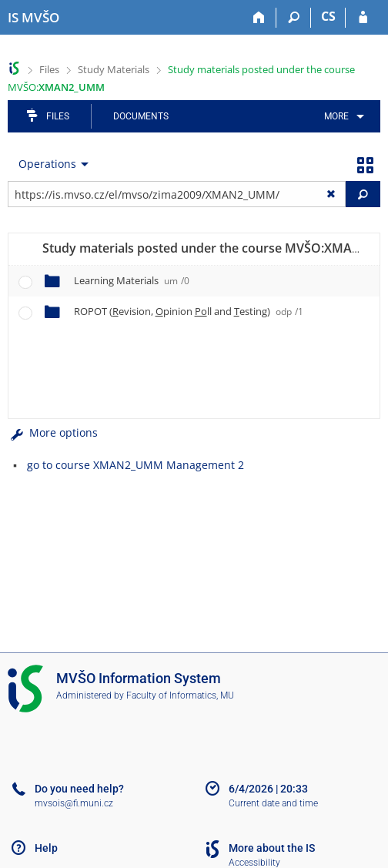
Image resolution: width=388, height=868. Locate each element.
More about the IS (272, 848)
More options (53, 432)
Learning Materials (132, 280)
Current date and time (273, 803)
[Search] (294, 18)
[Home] (259, 18)
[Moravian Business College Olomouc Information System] (33, 18)
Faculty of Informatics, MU (180, 695)
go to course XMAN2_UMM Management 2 (135, 465)
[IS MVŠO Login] (363, 18)
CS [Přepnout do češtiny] (328, 16)
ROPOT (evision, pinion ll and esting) (189, 311)
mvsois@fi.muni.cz (74, 803)
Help (46, 848)
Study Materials (114, 69)
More (336, 116)
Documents (141, 116)
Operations (47, 164)
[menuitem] (341, 116)
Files (49, 69)
